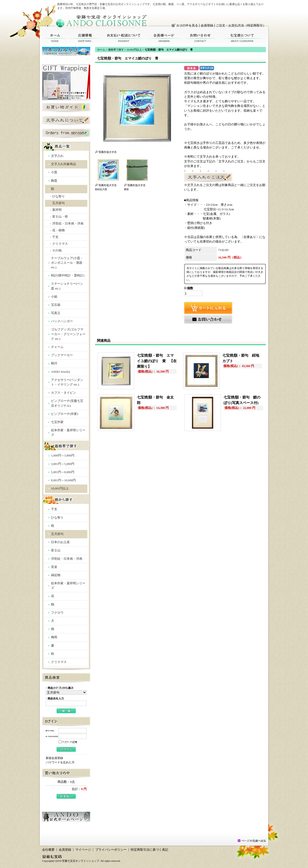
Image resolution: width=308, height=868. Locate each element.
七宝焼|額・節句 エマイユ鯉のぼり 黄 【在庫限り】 (157, 361)
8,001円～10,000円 (63, 480)
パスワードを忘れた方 (60, 762)
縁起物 (56, 575)
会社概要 (48, 850)
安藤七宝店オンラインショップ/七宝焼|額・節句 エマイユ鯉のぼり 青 (102, 21)
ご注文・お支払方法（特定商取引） (241, 26)
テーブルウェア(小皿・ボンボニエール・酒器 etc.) (67, 263)
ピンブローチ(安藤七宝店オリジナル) (67, 403)
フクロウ (57, 613)
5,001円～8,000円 (63, 472)
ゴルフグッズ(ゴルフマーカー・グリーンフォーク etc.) (68, 334)
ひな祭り (58, 196)
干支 (55, 237)
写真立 (56, 313)
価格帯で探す (116, 50)
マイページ (83, 850)
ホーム (55, 38)
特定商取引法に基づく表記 (149, 850)
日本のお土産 (60, 542)
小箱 (54, 297)
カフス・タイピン (64, 393)
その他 (57, 251)
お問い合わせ (200, 38)
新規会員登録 (54, 758)
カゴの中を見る (187, 26)
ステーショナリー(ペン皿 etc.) (67, 286)
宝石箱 (56, 305)
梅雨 (54, 637)
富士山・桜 (60, 217)
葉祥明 (57, 210)
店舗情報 (85, 38)
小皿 (54, 172)
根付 (54, 363)
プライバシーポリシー (111, 850)
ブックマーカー (62, 355)
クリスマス (60, 244)
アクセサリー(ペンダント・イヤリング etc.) (67, 382)
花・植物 (58, 230)
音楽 (54, 567)
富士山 (56, 550)
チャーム (57, 347)
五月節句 (58, 203)
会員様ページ (164, 38)
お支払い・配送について (124, 38)
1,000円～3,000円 (63, 456)
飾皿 (54, 181)
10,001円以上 (60, 489)
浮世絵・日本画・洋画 (68, 224)
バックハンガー (62, 321)
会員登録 (207, 26)
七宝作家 (57, 422)
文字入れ (57, 156)
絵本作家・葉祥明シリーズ (68, 433)
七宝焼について (242, 38)
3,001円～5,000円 (63, 464)
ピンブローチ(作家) (65, 414)
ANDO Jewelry (61, 372)
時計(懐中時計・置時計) (68, 276)
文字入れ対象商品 (64, 164)
